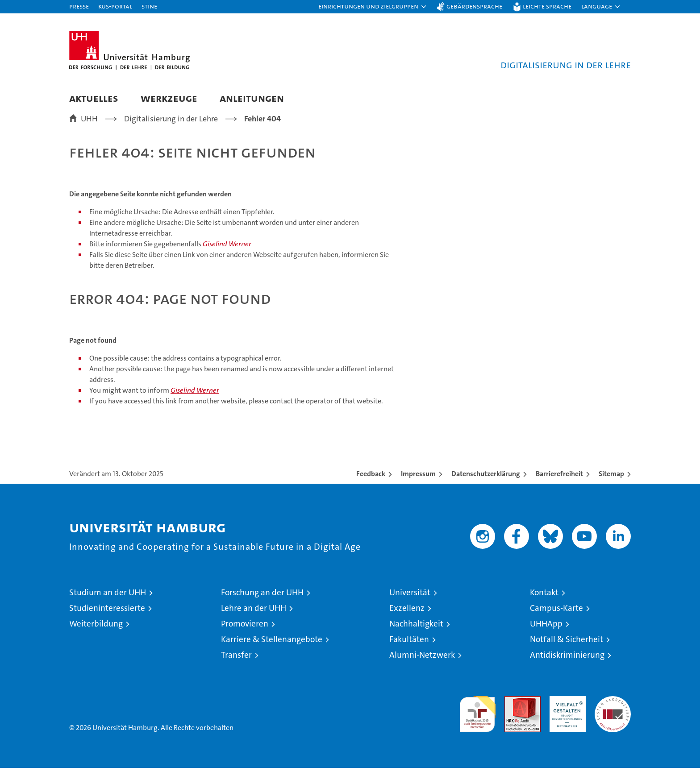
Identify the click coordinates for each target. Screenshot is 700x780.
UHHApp (546, 636)
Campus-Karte (556, 620)
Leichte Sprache (547, 6)
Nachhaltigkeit (416, 636)
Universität (410, 604)
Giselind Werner (227, 256)
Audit (513, 713)
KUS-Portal (115, 6)
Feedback (371, 486)
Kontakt (544, 604)
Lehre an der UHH (254, 620)
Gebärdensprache (474, 6)
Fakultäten (409, 651)
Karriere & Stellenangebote (272, 651)
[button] (373, 7)
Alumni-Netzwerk (422, 667)
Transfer (236, 667)
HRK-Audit (565, 713)
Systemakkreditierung (613, 713)
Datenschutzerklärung (486, 486)
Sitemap (611, 486)
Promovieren (245, 636)
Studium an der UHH (108, 604)
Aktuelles (94, 98)
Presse (79, 6)
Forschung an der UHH (262, 604)
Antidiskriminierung (567, 667)
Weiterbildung (96, 636)
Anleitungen (252, 98)
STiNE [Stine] (149, 6)
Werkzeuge (169, 98)
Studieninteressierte (107, 620)
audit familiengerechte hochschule (477, 722)
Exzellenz (407, 620)
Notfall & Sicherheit (567, 651)
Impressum (418, 486)
